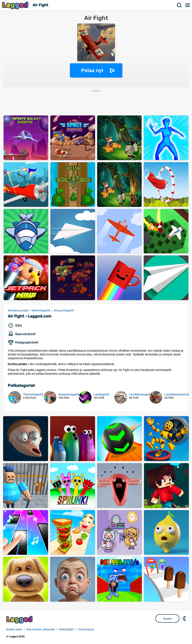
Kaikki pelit (14, 629)
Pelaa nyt (92, 70)
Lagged (16, 5)
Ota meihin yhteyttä (41, 629)
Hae (179, 5)
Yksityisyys (86, 629)
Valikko (188, 5)
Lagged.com (20, 620)
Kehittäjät (67, 629)
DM (185, 618)
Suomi (167, 619)
